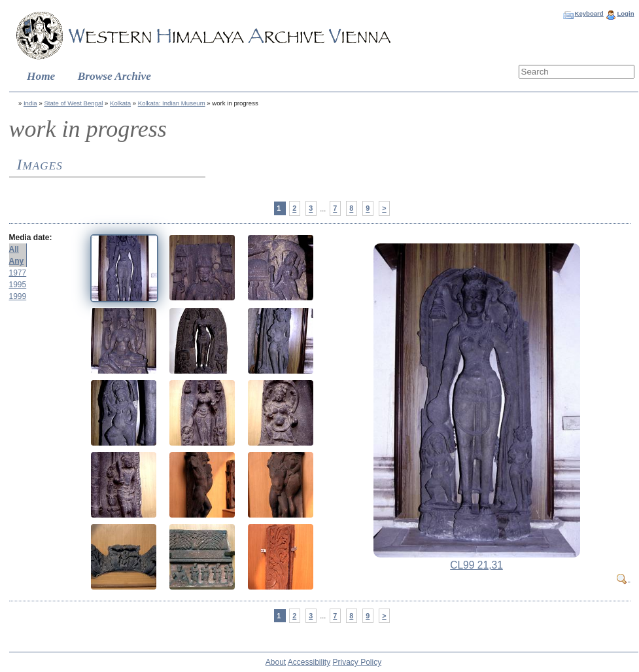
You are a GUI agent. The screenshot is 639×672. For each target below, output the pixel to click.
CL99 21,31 (476, 565)
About (276, 662)
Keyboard (589, 13)
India (30, 103)
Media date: (31, 238)
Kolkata (120, 103)
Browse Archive (114, 76)
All (14, 249)
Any (17, 261)
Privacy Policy (357, 662)
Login (625, 13)
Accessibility (309, 662)
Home (41, 76)
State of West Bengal (73, 103)
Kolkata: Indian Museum (172, 103)
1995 (18, 285)
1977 (18, 273)
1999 (18, 296)
